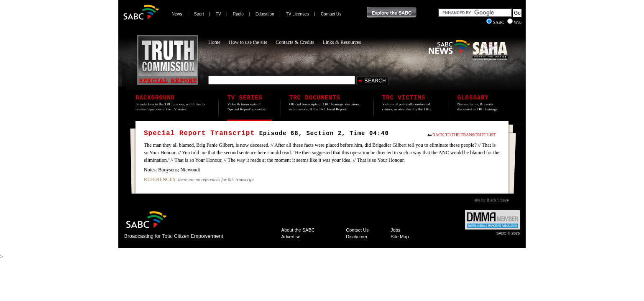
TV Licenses (298, 14)
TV (218, 14)
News (177, 14)
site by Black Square (492, 200)
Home (214, 42)
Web (514, 22)
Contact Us (331, 14)
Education (265, 14)
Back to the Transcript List (464, 135)
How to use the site (248, 42)
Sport (199, 14)
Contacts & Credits (295, 42)
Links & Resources (342, 42)
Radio (238, 14)
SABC (496, 22)
